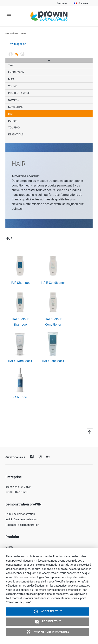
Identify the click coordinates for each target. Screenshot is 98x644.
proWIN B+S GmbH (17, 492)
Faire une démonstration (20, 514)
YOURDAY (14, 127)
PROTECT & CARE (19, 93)
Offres (9, 547)
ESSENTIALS (16, 134)
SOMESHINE (16, 107)
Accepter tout (48, 612)
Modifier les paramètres (48, 632)
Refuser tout (48, 622)
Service (61, 3)
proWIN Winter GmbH (18, 487)
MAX (11, 79)
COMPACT (14, 100)
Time (11, 65)
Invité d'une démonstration (21, 519)
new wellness (12, 34)
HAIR (11, 114)
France (82, 3)
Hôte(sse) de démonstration (22, 525)
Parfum (13, 121)
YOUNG (13, 86)
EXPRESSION (16, 72)
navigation (9, 16)
